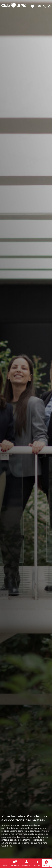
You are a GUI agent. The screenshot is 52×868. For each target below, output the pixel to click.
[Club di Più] (14, 5)
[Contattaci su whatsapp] (49, 5)
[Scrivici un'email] (40, 5)
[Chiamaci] (44, 5)
